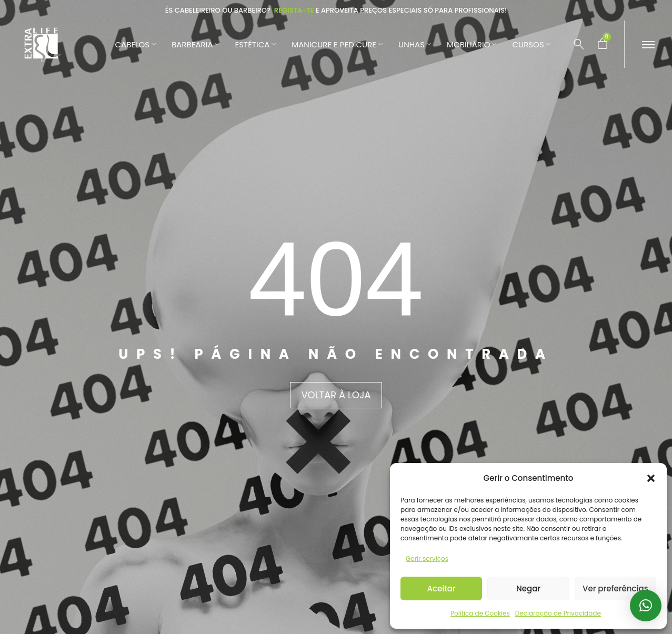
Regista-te (294, 10)
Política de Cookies (480, 613)
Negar (528, 588)
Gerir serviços (427, 558)
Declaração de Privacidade (558, 613)
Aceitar (442, 588)
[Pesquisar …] (579, 44)
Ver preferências (615, 588)
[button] (651, 478)
